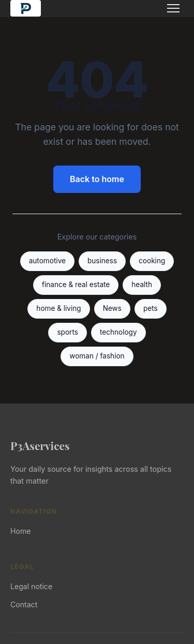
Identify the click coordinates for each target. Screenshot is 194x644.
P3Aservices (40, 445)
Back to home (97, 179)
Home (20, 531)
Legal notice (31, 586)
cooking (152, 261)
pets (151, 308)
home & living (58, 308)
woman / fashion (97, 356)
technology (118, 332)
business (102, 261)
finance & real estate (76, 284)
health (142, 284)
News (112, 308)
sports (67, 332)
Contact (24, 604)
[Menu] (173, 8)
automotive (47, 261)
